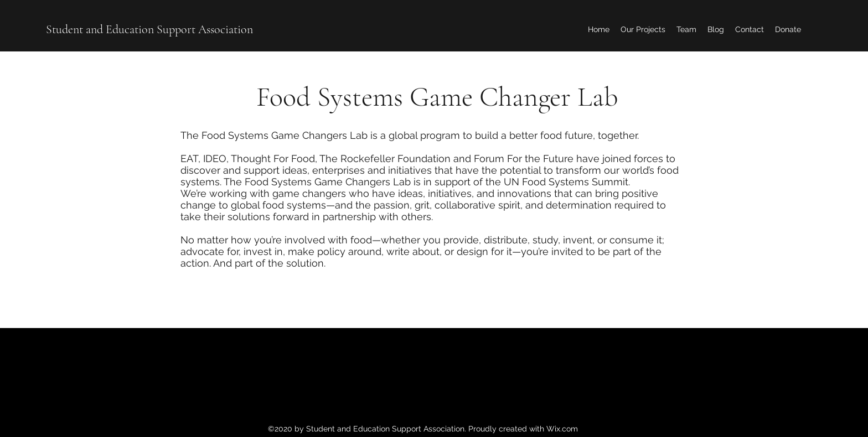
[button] (643, 29)
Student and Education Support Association (149, 29)
